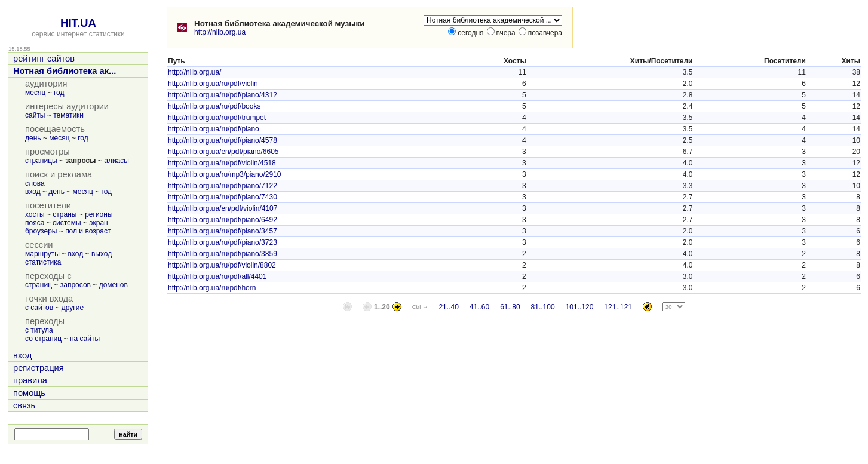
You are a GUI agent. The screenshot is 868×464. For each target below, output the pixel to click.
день (33, 138)
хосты (35, 214)
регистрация (39, 368)
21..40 (448, 307)
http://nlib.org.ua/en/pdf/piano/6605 (223, 152)
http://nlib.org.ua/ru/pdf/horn (212, 288)
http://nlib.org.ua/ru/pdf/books (214, 106)
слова (35, 183)
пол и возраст (88, 231)
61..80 (510, 307)
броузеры (41, 231)
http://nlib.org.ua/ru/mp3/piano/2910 (224, 174)
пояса (35, 223)
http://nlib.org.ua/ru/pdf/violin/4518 (222, 163)
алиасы (116, 161)
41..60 (479, 307)
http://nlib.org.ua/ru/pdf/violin (213, 84)
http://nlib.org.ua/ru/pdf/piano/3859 (223, 254)
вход (33, 192)
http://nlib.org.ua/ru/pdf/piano (214, 129)
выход (102, 254)
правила (30, 380)
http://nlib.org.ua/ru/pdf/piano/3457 (223, 231)
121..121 (618, 307)
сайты (35, 115)
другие (73, 308)
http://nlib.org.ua (220, 32)
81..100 (543, 307)
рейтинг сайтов (44, 59)
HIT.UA (78, 23)
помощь (29, 393)
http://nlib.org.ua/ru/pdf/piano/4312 (223, 95)
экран (98, 223)
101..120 (580, 307)
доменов (114, 285)
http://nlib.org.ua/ (194, 72)
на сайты (85, 339)
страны (65, 214)
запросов (76, 285)
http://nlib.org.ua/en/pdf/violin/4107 (223, 208)
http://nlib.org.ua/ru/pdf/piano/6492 (223, 220)
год (59, 93)
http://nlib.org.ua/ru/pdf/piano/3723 (223, 242)
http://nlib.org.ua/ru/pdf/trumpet (217, 118)
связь (24, 405)
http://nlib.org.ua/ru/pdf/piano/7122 (223, 186)
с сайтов (39, 308)
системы (67, 223)
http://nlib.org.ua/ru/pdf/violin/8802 (222, 265)
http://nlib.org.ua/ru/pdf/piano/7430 (223, 197)
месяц (35, 93)
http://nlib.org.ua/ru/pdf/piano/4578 (223, 140)
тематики (68, 115)
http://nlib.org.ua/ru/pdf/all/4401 (217, 276)
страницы (41, 161)
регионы (99, 214)
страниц (39, 285)
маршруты (42, 254)
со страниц (43, 339)
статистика (43, 262)
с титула (39, 330)
